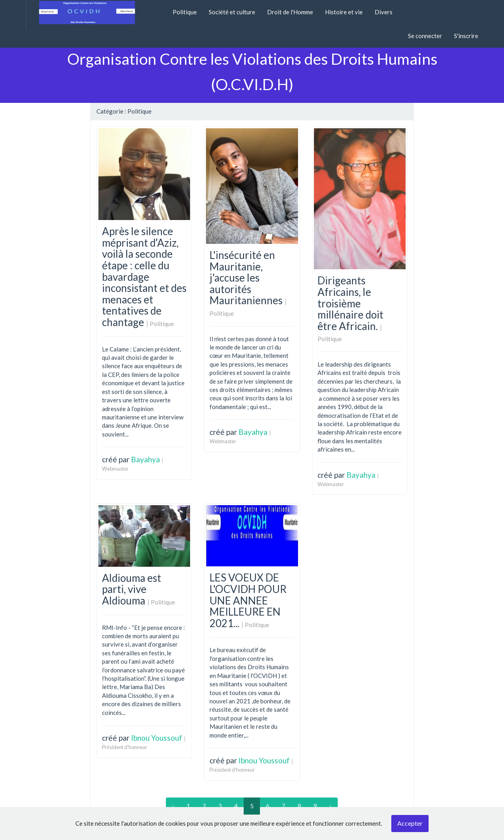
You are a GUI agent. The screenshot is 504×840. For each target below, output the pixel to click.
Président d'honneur (125, 747)
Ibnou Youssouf (157, 738)
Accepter (410, 823)
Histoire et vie (344, 12)
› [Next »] (330, 806)
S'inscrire (466, 36)
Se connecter (425, 36)
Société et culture (232, 12)
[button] (161, 8)
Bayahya (145, 459)
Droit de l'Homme (290, 12)
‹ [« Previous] (173, 806)
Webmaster (115, 469)
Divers (384, 12)
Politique (185, 12)
